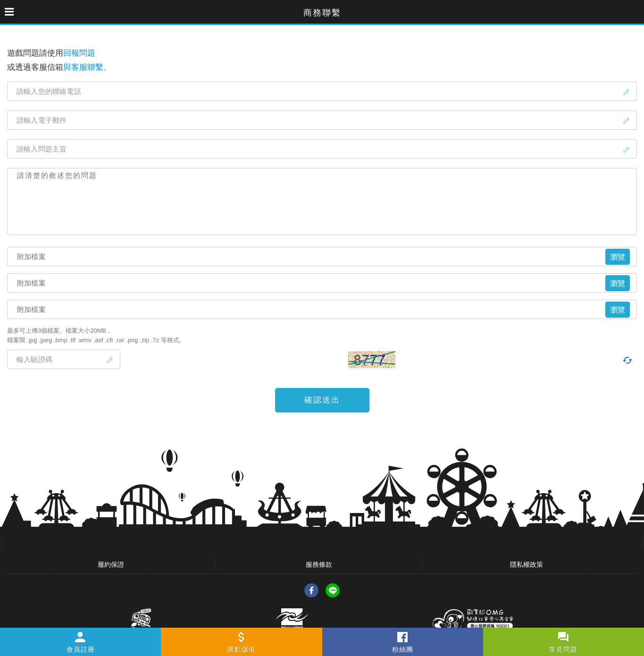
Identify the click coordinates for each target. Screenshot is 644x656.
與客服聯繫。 (87, 67)
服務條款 (319, 564)
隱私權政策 (527, 564)
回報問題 (79, 53)
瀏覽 (618, 257)
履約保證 (111, 564)
